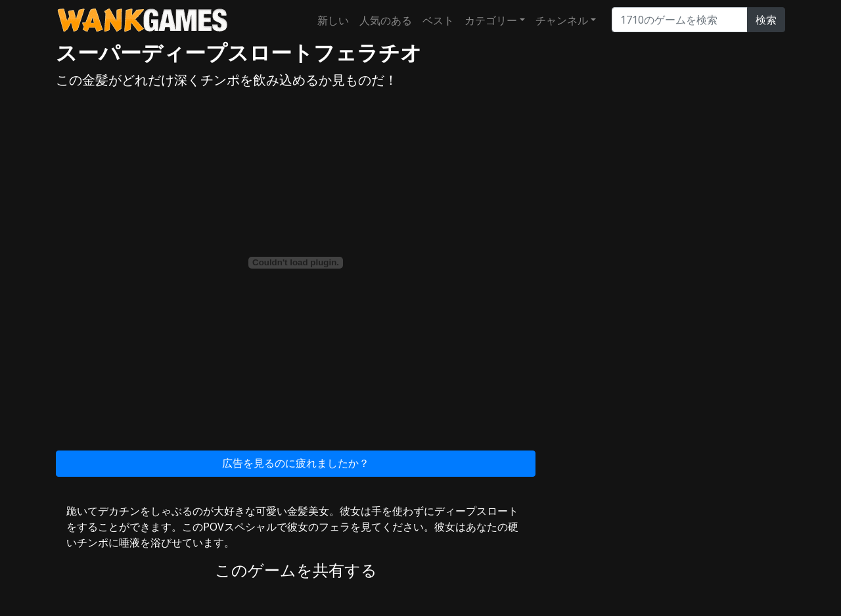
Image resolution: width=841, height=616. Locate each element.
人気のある (386, 20)
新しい (333, 20)
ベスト (438, 20)
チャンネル (562, 20)
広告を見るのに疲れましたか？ (296, 463)
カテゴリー (491, 20)
